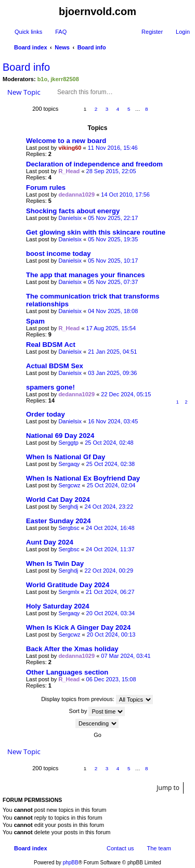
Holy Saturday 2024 (58, 606)
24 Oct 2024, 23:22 (109, 507)
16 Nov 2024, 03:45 (113, 421)
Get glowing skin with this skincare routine (96, 232)
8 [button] (147, 109)
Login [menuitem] (183, 32)
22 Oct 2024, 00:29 (109, 571)
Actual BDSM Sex (55, 366)
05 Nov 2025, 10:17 (113, 261)
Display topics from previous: (97, 699)
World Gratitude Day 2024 (68, 585)
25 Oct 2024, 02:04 (111, 485)
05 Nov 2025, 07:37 (113, 282)
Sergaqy (69, 464)
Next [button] (158, 109)
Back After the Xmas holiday (72, 649)
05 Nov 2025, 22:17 (113, 218)
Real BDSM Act (51, 345)
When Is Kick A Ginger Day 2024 (78, 627)
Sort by (97, 711)
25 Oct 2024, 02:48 (109, 443)
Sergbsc (69, 528)
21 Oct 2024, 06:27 (110, 592)
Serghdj (68, 507)
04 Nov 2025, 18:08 (113, 311)
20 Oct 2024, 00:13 (111, 634)
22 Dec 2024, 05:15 (126, 394)
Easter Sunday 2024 (58, 521)
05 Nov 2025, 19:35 (113, 239)
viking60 (70, 148)
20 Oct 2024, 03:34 (111, 613)
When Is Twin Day (55, 563)
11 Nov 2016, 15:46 (113, 148)
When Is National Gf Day (66, 457)
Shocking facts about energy (73, 211)
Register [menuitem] (152, 32)
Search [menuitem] (186, 48)
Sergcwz (69, 485)
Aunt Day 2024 (50, 542)
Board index (31, 848)
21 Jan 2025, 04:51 (112, 352)
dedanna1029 (76, 195)
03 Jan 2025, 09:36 (112, 373)
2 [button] (96, 109)
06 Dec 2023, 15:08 (111, 679)
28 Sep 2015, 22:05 (111, 171)
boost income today (58, 254)
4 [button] (118, 109)
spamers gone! (50, 387)
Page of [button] (69, 109)
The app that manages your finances (86, 275)
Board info (26, 67)
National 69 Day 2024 (60, 436)
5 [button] (129, 109)
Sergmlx (69, 592)
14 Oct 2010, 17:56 (125, 195)
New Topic (24, 92)
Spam (35, 321)
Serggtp (68, 443)
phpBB (71, 863)
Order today (45, 414)
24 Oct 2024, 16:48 (110, 528)
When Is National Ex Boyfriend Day (83, 478)
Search (141, 92)
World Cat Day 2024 (58, 500)
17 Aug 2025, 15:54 (111, 328)
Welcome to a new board (66, 141)
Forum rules (46, 187)
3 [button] (107, 109)
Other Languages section (67, 672)
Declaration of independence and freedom (94, 164)
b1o (43, 79)
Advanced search (156, 92)
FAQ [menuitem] (61, 32)
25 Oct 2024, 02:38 (111, 464)
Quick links (28, 32)
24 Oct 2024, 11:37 (110, 549)
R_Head (69, 171)
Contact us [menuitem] (120, 848)
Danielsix (70, 218)
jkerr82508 (64, 79)
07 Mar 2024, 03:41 (126, 656)
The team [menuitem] (159, 848)
